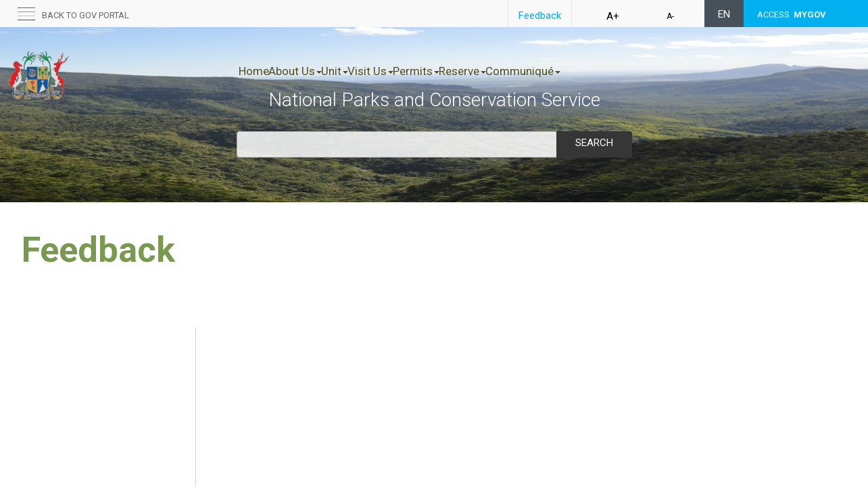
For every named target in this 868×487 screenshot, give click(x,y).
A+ (613, 16)
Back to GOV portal (86, 15)
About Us (309, 71)
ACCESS (792, 15)
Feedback (540, 16)
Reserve (533, 71)
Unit (363, 71)
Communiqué (608, 71)
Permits (473, 71)
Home (254, 71)
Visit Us (413, 71)
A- (670, 16)
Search (594, 143)
